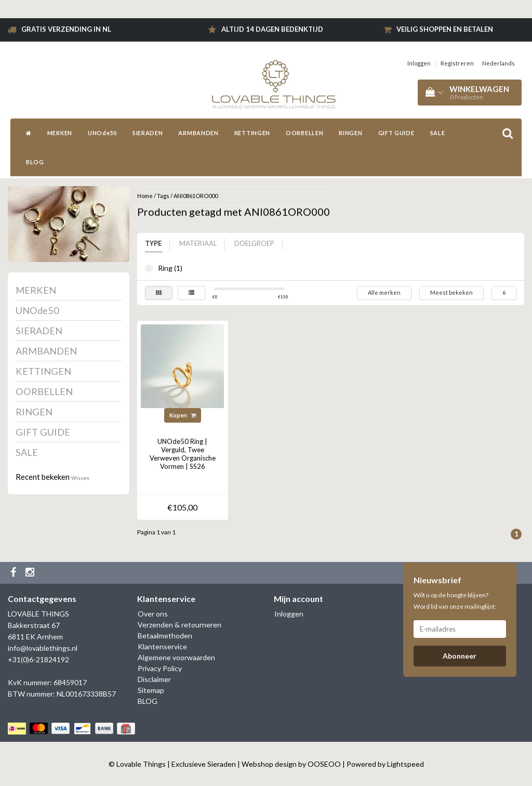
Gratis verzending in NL (66, 29)
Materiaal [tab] (198, 243)
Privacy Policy (160, 668)
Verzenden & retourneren (179, 625)
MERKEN (60, 133)
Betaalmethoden (165, 636)
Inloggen (419, 63)
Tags (163, 196)
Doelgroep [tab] (254, 243)
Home (145, 196)
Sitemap (151, 690)
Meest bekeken (451, 292)
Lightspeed (405, 764)
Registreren (457, 63)
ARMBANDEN (198, 133)
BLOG (35, 162)
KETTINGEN (252, 133)
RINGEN (350, 133)
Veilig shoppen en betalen (445, 29)
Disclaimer (154, 679)
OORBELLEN (304, 133)
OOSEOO (324, 764)
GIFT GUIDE (396, 133)
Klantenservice (162, 646)
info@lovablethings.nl (43, 648)
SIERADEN (148, 133)
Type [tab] (153, 243)
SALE (438, 133)
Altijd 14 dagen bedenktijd (272, 29)
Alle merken (384, 292)
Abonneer (460, 656)
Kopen (183, 415)
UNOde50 (102, 133)
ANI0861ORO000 (196, 196)
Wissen (80, 478)
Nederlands (498, 63)
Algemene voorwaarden (176, 657)
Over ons (153, 614)
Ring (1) (149, 268)
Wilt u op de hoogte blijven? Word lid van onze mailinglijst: (455, 601)
